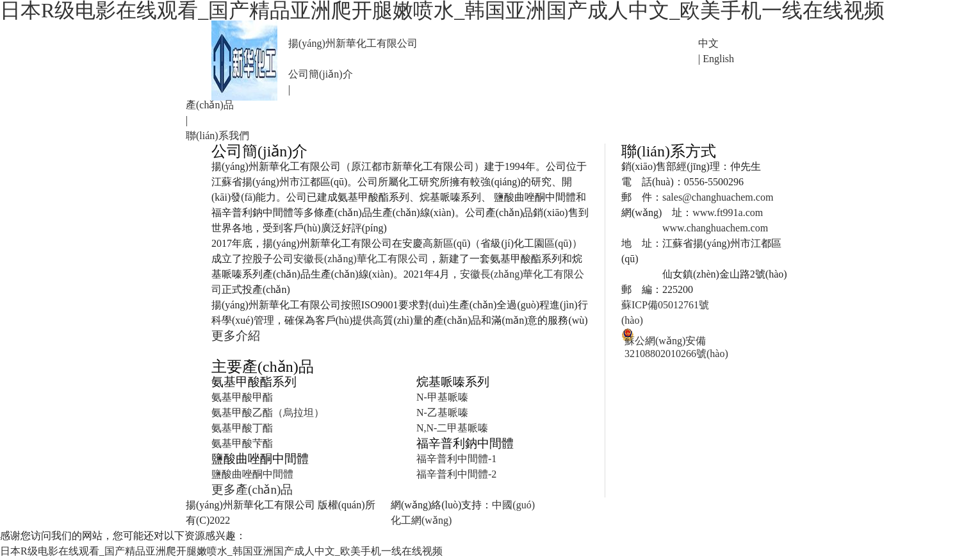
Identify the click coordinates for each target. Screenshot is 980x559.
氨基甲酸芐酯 (242, 443)
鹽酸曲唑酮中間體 (252, 474)
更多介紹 (236, 336)
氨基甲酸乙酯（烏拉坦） (268, 413)
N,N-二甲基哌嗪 (452, 428)
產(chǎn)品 (210, 105)
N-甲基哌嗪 (442, 397)
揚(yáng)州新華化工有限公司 (353, 43)
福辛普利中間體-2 (456, 474)
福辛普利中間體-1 (456, 459)
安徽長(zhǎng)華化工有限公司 (361, 259)
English (718, 59)
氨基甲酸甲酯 (242, 397)
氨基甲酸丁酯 (242, 428)
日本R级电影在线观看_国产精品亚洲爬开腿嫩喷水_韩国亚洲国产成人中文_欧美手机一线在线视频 (221, 551)
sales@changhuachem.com (718, 197)
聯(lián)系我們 (217, 136)
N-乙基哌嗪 (442, 413)
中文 (708, 43)
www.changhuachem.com (715, 228)
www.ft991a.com (728, 213)
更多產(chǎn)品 (252, 489)
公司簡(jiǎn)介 (321, 74)
